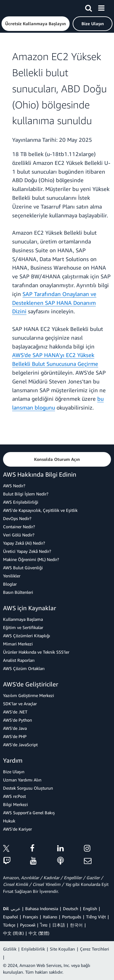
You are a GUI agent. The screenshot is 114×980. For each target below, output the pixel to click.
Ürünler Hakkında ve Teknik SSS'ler (36, 652)
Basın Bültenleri (18, 592)
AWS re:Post (14, 796)
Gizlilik (10, 949)
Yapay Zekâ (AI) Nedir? (24, 543)
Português (72, 917)
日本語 (59, 925)
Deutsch (71, 909)
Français (30, 917)
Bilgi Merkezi (16, 804)
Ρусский (28, 925)
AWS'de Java (15, 728)
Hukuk (9, 821)
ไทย (44, 925)
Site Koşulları (62, 949)
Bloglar (10, 584)
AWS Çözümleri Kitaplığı (27, 636)
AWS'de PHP (15, 736)
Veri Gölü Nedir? (19, 535)
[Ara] (88, 7)
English (90, 909)
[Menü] (101, 7)
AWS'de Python (17, 720)
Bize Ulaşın (14, 772)
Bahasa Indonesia (42, 909)
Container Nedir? (19, 527)
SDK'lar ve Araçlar (20, 704)
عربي (16, 909)
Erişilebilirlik (33, 949)
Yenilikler (12, 576)
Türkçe (9, 925)
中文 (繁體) (39, 933)
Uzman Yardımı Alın (22, 780)
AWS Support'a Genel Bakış (29, 813)
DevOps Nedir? (17, 518)
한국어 (76, 925)
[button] (36, 24)
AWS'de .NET (15, 712)
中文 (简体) (13, 933)
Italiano (50, 917)
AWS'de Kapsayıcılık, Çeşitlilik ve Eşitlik (40, 510)
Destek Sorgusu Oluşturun (28, 788)
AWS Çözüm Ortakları (24, 668)
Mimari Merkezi (18, 644)
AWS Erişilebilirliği (21, 502)
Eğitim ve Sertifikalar (23, 627)
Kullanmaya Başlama (23, 619)
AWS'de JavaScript (20, 745)
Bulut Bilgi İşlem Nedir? (26, 494)
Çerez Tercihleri (95, 949)
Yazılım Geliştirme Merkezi (29, 695)
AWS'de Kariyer (17, 829)
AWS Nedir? (14, 486)
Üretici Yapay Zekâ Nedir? (27, 551)
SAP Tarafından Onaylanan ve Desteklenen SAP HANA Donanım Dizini (54, 303)
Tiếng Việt (96, 917)
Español (10, 917)
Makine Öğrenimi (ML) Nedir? (31, 559)
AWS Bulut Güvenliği (23, 568)
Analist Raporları (19, 660)
